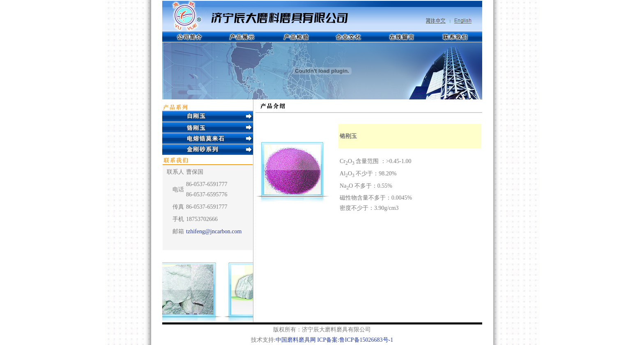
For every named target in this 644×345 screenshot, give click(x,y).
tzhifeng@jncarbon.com (214, 231)
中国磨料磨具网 (296, 340)
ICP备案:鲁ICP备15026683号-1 (355, 340)
